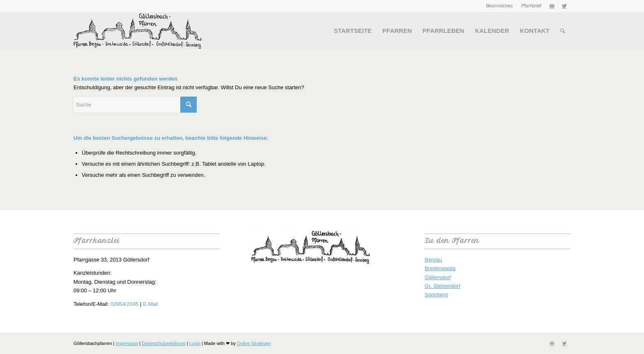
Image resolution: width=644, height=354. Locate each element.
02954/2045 (125, 304)
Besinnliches (499, 6)
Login (195, 343)
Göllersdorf (438, 277)
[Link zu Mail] (552, 6)
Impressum (127, 343)
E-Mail (151, 304)
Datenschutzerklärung (164, 343)
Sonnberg (436, 295)
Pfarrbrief (531, 6)
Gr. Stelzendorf (443, 286)
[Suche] (563, 31)
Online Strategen (254, 343)
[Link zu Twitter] (564, 6)
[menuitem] (499, 6)
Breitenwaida (440, 268)
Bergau (433, 260)
